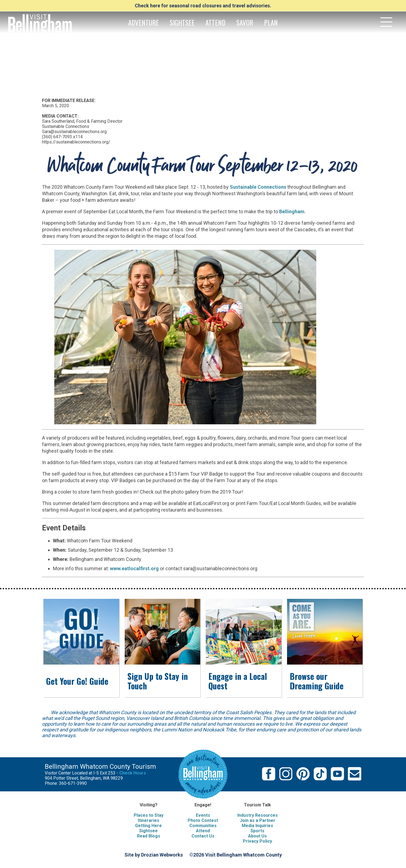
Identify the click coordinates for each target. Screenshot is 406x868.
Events (203, 815)
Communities (203, 826)
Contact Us (203, 836)
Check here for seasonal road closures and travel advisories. (203, 6)
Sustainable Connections (258, 187)
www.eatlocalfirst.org (134, 568)
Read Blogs (149, 836)
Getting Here (148, 826)
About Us (257, 836)
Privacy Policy (257, 841)
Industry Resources (258, 815)
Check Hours (133, 773)
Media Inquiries (257, 826)
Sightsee (148, 831)
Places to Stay (149, 815)
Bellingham (292, 211)
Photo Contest (203, 820)
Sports (257, 831)
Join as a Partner (258, 820)
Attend (203, 831)
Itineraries (149, 820)
